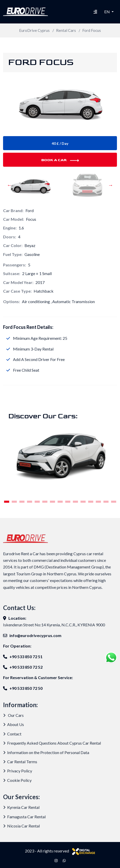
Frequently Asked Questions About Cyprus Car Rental (52, 743)
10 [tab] (75, 502)
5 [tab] (37, 502)
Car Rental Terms (20, 762)
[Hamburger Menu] (95, 12)
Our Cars (13, 715)
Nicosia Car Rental (21, 826)
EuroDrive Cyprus (34, 30)
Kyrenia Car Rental (21, 807)
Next (111, 187)
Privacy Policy (18, 771)
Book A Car (60, 160)
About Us (14, 724)
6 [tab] (45, 502)
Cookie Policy (17, 780)
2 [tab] (14, 502)
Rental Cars (66, 30)
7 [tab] (52, 502)
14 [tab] (106, 502)
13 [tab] (98, 502)
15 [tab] (114, 502)
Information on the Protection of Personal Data (46, 752)
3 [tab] (22, 502)
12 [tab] (91, 502)
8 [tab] (60, 502)
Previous (9, 187)
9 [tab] (68, 502)
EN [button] (107, 12)
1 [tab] (6, 502)
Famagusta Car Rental (24, 817)
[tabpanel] (60, 457)
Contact (12, 734)
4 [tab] (29, 502)
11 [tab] (83, 502)
